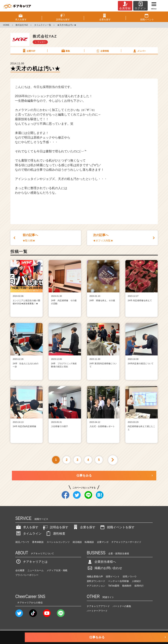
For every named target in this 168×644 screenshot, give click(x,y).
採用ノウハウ (130, 577)
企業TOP (29, 51)
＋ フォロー (40, 42)
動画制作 (127, 586)
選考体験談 (38, 542)
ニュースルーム (36, 570)
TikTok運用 (114, 586)
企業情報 (102, 51)
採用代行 (139, 586)
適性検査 (55, 534)
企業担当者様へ (101, 562)
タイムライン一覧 (43, 25)
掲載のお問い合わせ (104, 568)
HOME (6, 25)
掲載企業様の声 (95, 577)
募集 (65, 51)
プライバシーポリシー (27, 575)
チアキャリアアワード (98, 606)
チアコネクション (96, 586)
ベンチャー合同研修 (118, 581)
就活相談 (77, 542)
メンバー (139, 51)
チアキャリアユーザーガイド (126, 542)
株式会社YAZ (22, 25)
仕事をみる (84, 475)
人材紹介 (137, 581)
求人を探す (27, 527)
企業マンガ (103, 542)
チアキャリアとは (31, 562)
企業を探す (84, 527)
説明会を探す (55, 527)
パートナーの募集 (122, 606)
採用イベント (113, 577)
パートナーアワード (97, 611)
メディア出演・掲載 (57, 570)
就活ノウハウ (22, 542)
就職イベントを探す (117, 527)
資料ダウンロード (96, 581)
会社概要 (20, 570)
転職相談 (89, 542)
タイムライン (28, 534)
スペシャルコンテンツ (58, 542)
